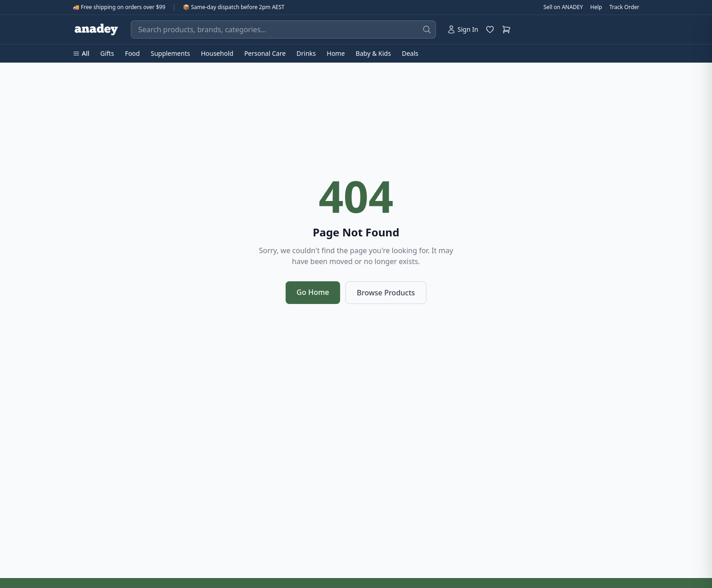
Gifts (107, 53)
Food (132, 53)
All (81, 53)
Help (596, 7)
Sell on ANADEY (563, 7)
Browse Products (386, 293)
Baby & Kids (373, 53)
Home (336, 53)
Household (217, 53)
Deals (410, 53)
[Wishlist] (490, 29)
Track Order (624, 7)
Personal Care (265, 53)
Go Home (313, 292)
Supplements (170, 53)
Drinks (306, 53)
